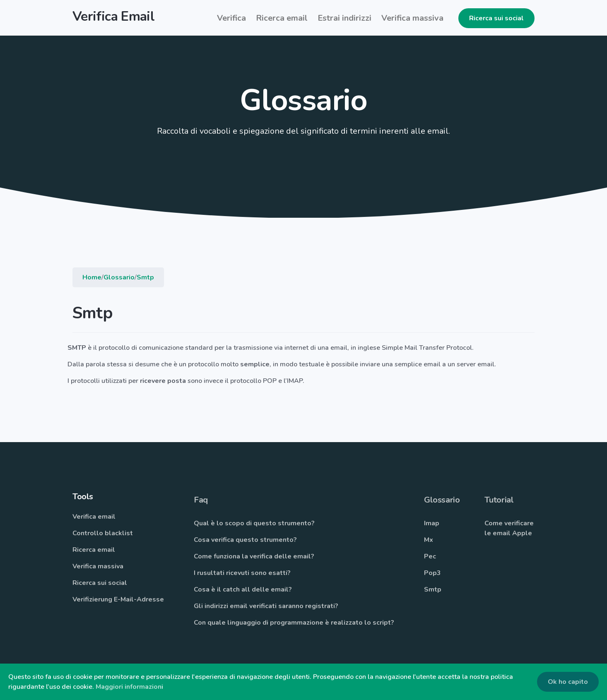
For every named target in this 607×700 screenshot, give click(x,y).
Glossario (119, 278)
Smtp (145, 278)
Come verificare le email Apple (509, 529)
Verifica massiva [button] (412, 18)
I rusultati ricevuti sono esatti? (242, 574)
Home (92, 278)
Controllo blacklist (103, 534)
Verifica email (94, 517)
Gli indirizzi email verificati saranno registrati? (266, 607)
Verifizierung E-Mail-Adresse (118, 600)
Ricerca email (94, 551)
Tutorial (499, 501)
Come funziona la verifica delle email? (254, 557)
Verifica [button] (231, 18)
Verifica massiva (98, 567)
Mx (429, 541)
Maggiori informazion (129, 687)
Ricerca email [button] (282, 18)
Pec (430, 557)
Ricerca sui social (496, 18)
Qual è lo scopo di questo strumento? (254, 524)
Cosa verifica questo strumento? (245, 541)
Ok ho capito (568, 682)
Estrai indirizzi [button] (344, 18)
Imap (432, 524)
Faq (201, 501)
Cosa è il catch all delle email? (243, 590)
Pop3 (432, 574)
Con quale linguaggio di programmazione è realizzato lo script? (294, 623)
